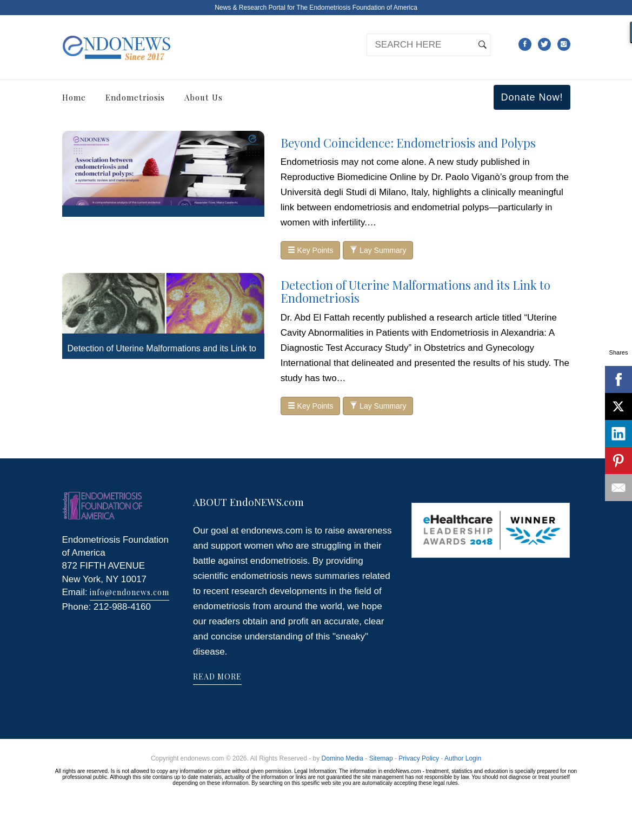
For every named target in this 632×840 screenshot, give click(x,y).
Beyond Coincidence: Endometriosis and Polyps (408, 143)
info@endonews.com (129, 592)
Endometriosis (135, 97)
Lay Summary (378, 250)
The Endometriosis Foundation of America (357, 8)
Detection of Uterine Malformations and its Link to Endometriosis (415, 291)
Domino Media (342, 758)
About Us (204, 97)
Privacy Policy (419, 758)
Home (74, 97)
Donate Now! (532, 97)
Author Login (463, 758)
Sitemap (381, 758)
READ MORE (217, 676)
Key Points (311, 250)
